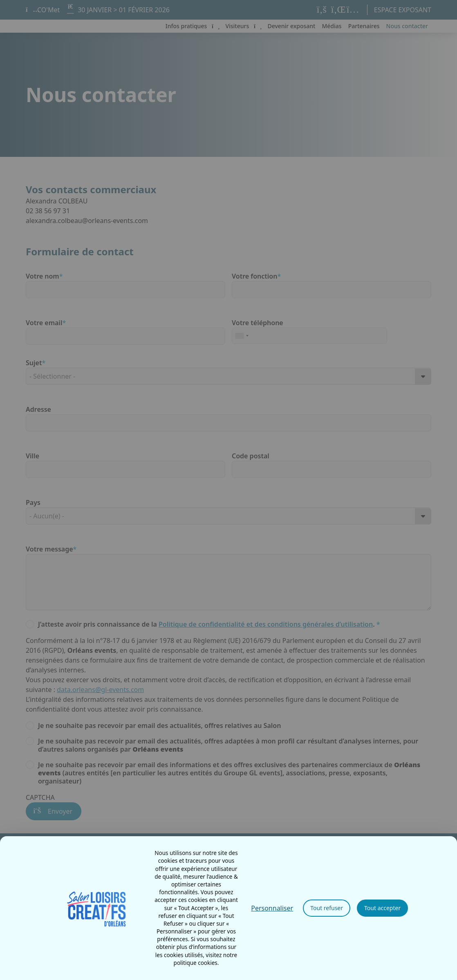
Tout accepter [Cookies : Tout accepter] (382, 908)
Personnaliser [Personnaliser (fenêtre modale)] (272, 908)
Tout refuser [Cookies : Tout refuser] (327, 908)
